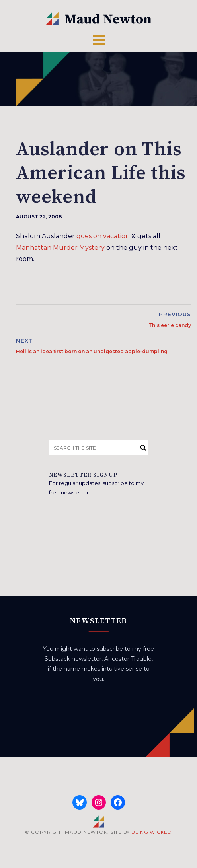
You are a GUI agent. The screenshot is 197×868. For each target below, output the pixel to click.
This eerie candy (170, 325)
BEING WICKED (152, 832)
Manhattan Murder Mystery (60, 248)
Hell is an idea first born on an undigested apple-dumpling (92, 351)
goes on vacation (103, 236)
